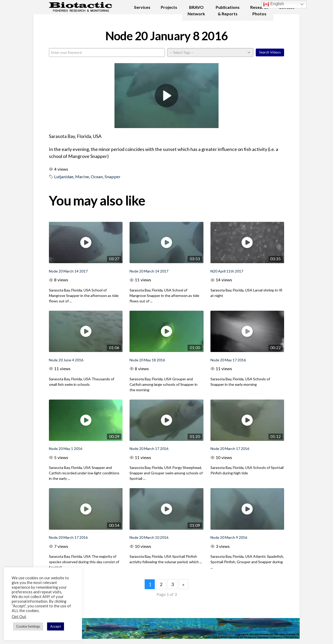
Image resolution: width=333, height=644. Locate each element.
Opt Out (19, 617)
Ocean (97, 177)
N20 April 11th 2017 (227, 271)
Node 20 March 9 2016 (229, 537)
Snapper (113, 177)
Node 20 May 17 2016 (228, 360)
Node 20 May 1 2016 (66, 449)
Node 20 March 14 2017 (68, 271)
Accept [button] (56, 626)
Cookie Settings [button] (28, 626)
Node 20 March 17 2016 (149, 449)
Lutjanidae (64, 177)
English (274, 4)
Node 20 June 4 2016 (66, 360)
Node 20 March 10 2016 (149, 537)
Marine (82, 177)
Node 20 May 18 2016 (147, 360)
